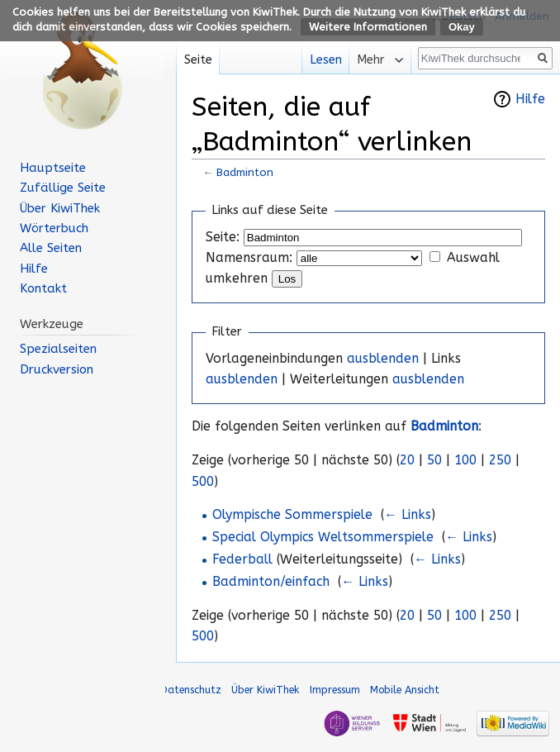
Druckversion (57, 369)
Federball (242, 559)
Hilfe (530, 99)
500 (203, 482)
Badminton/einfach (271, 582)
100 (465, 460)
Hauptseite (53, 168)
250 (500, 460)
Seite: (223, 237)
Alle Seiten (51, 248)
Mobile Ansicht (405, 690)
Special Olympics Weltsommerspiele (323, 537)
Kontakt (43, 288)
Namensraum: (249, 258)
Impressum (335, 690)
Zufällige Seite (63, 188)
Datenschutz (191, 690)
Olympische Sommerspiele (292, 515)
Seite (198, 60)
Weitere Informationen (368, 27)
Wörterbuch (54, 228)
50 (434, 460)
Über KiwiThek (60, 208)
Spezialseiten (58, 349)
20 (407, 460)
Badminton (245, 172)
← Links (408, 515)
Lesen (321, 60)
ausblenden (383, 359)
